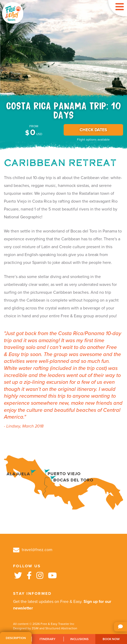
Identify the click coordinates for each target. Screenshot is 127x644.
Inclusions (79, 639)
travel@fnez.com (33, 550)
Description (16, 638)
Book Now (111, 639)
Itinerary (48, 639)
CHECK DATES (93, 130)
